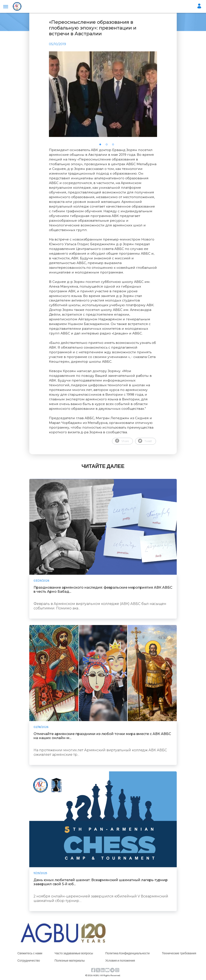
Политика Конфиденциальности (128, 953)
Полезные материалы (70, 960)
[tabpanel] (103, 94)
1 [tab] (102, 146)
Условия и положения (120, 960)
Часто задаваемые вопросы (74, 953)
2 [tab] (108, 146)
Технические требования (179, 953)
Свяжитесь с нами (30, 953)
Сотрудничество (29, 960)
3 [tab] (114, 146)
